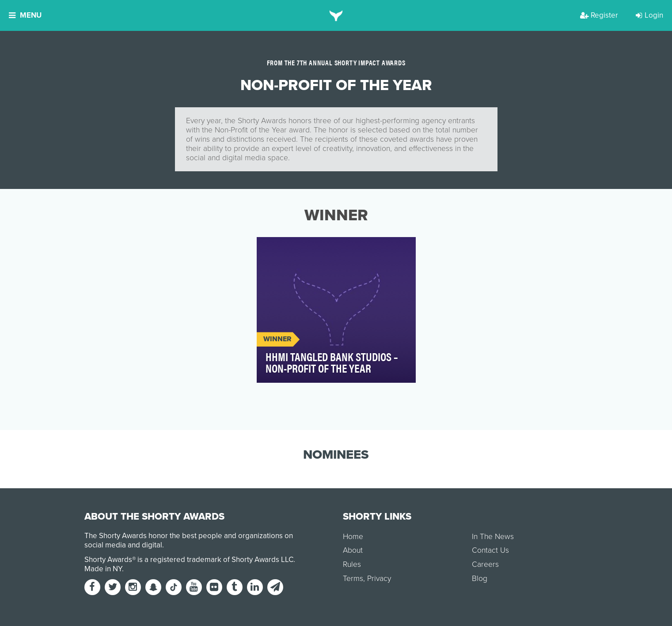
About (353, 550)
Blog (480, 579)
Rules (352, 564)
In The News (493, 537)
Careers (485, 564)
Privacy (379, 579)
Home (353, 537)
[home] (336, 15)
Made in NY (103, 569)
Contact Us (490, 550)
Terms (353, 579)
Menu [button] (25, 15)
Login (649, 15)
